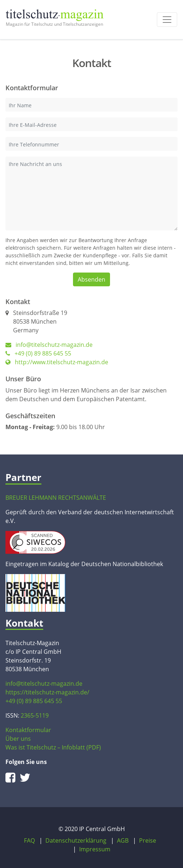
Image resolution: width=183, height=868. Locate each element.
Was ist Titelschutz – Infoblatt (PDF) (53, 747)
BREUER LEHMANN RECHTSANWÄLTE (56, 498)
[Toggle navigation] (167, 20)
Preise (148, 840)
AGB (123, 840)
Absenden (91, 279)
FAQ (29, 840)
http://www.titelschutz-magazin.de (57, 362)
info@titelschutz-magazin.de (54, 345)
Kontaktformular (28, 730)
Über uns (18, 739)
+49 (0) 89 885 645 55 (38, 353)
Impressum (95, 849)
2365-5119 (35, 715)
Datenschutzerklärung (76, 840)
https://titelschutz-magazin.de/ (47, 692)
